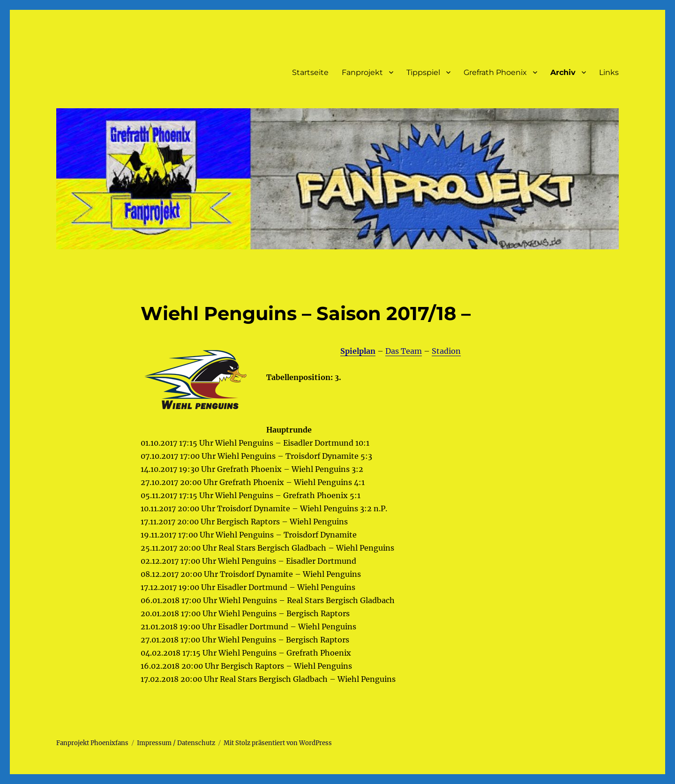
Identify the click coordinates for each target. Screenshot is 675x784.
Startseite (310, 72)
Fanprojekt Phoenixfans (92, 743)
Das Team (404, 351)
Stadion (446, 351)
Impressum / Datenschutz (176, 743)
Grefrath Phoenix (495, 72)
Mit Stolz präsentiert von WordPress (278, 743)
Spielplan (358, 351)
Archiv (563, 72)
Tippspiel (423, 72)
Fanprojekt (362, 72)
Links (609, 72)
